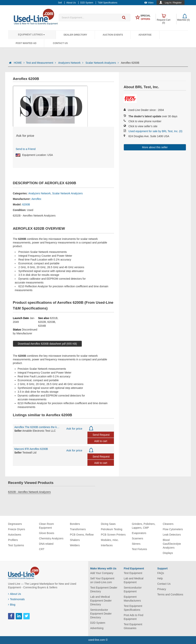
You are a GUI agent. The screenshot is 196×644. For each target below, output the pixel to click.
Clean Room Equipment (47, 526)
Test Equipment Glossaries (133, 626)
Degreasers (15, 524)
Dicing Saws (108, 524)
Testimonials (16, 599)
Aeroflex (36, 199)
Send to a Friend (26, 149)
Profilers (13, 540)
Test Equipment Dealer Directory (104, 589)
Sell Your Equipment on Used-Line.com (102, 580)
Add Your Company (102, 573)
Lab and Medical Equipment (134, 580)
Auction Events (113, 35)
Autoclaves (15, 535)
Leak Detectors (172, 535)
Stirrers (136, 544)
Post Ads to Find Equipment (133, 617)
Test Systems (16, 545)
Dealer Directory (75, 35)
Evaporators (139, 533)
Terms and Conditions (170, 594)
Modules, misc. (110, 540)
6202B (42, 322)
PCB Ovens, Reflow (82, 535)
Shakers (75, 540)
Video (149, 3)
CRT (42, 549)
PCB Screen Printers (113, 535)
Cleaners (168, 524)
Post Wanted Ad (26, 43)
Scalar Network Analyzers (102, 63)
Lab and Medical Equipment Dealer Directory (101, 601)
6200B (26, 204)
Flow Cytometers (173, 529)
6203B (51, 322)
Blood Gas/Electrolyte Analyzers (172, 544)
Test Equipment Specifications (133, 608)
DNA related (46, 544)
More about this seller (155, 147)
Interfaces (107, 545)
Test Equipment (133, 573)
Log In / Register (173, 3)
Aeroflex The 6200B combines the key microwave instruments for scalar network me (38, 427)
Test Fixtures (139, 549)
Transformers (78, 529)
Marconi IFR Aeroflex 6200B (31, 449)
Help (160, 578)
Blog (12, 605)
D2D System (98, 623)
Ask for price (74, 429)
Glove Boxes (47, 533)
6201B (54, 318)
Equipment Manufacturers (132, 599)
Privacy (162, 589)
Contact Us (60, 43)
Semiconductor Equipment (133, 589)
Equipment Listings (31, 35)
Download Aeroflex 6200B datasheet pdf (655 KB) (47, 344)
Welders (75, 545)
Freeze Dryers (17, 529)
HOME (19, 63)
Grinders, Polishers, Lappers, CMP (144, 526)
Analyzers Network (71, 63)
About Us (15, 594)
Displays (168, 553)
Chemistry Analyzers (51, 538)
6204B (42, 326)
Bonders (75, 524)
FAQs (161, 573)
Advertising (97, 628)
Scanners (138, 538)
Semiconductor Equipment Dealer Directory (101, 614)
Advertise (145, 35)
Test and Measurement (41, 63)
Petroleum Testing (112, 529)
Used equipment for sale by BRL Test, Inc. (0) (155, 131)
